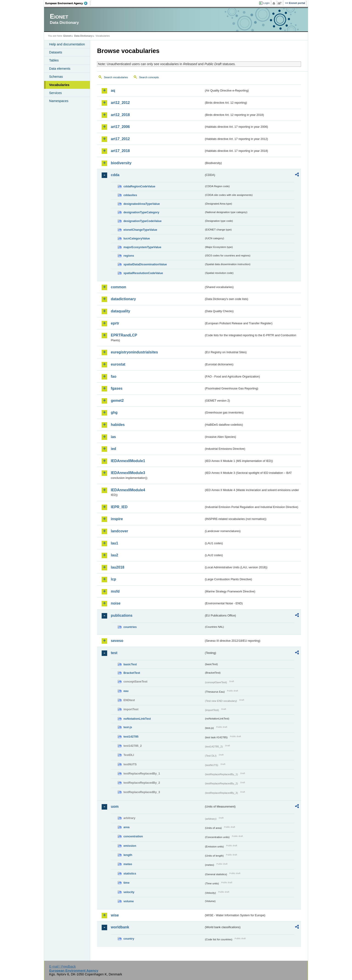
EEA (68, 3)
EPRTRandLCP (124, 335)
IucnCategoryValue (137, 238)
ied (113, 449)
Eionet (67, 36)
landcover (120, 531)
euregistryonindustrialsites (134, 352)
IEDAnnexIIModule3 (128, 473)
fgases (117, 388)
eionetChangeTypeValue (140, 230)
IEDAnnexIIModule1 (128, 461)
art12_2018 (120, 115)
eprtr (115, 323)
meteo (128, 864)
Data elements (60, 69)
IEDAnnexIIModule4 (128, 490)
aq (113, 90)
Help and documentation (67, 44)
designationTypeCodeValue (142, 221)
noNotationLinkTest (137, 719)
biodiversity (121, 163)
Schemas (56, 77)
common (119, 287)
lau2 (115, 555)
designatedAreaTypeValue (142, 204)
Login (266, 3)
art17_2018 (120, 151)
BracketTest (132, 673)
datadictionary (123, 299)
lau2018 (118, 567)
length (128, 855)
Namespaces (59, 101)
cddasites (130, 195)
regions (129, 256)
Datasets (56, 52)
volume (129, 901)
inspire (117, 519)
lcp (113, 579)
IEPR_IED (119, 507)
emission (130, 846)
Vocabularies (59, 85)
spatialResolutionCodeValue (143, 273)
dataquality (120, 311)
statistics (130, 873)
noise (116, 603)
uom (115, 806)
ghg (114, 412)
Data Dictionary (83, 36)
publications (122, 615)
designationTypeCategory (141, 212)
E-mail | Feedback (62, 966)
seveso (117, 641)
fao (114, 376)
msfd (115, 591)
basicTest (130, 664)
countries (130, 627)
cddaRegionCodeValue (139, 186)
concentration (133, 836)
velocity (129, 892)
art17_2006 (120, 127)
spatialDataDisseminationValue (145, 264)
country (129, 939)
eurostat (118, 364)
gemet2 (117, 401)
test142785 (131, 737)
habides (118, 425)
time (126, 883)
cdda (115, 175)
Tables (54, 60)
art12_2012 (120, 103)
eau (126, 691)
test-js (128, 727)
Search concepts (149, 77)
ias (113, 437)
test (114, 653)
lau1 (115, 543)
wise (115, 915)
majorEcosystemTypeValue (142, 247)
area (126, 827)
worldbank (120, 927)
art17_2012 (120, 139)
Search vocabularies (116, 77)
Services (55, 93)
